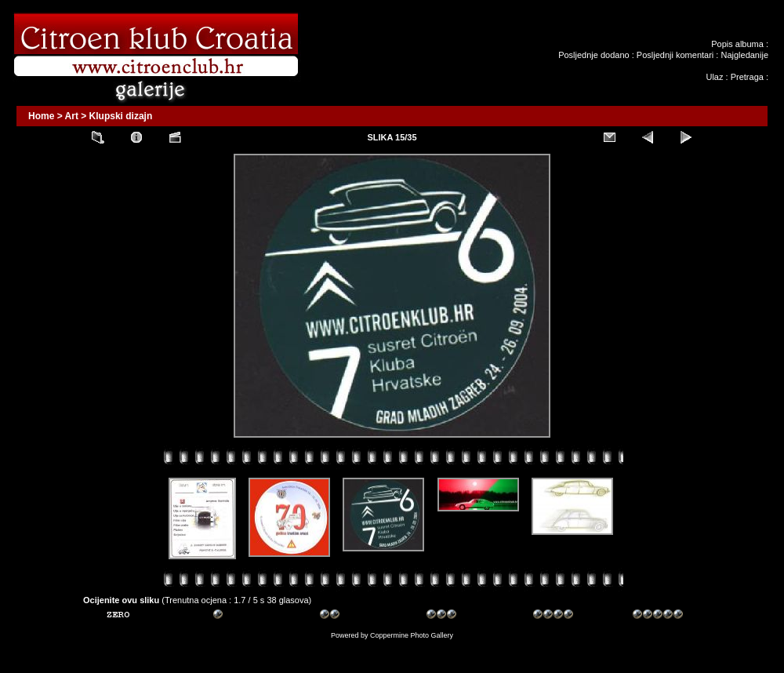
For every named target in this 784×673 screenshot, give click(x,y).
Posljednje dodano (594, 55)
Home (41, 116)
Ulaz (714, 77)
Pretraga (747, 77)
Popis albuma (737, 44)
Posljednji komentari (675, 55)
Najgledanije (744, 55)
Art (72, 116)
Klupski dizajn (121, 116)
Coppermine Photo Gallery (412, 635)
